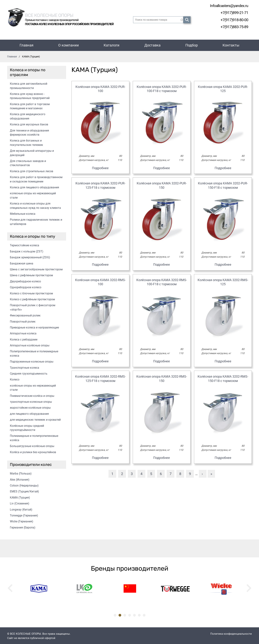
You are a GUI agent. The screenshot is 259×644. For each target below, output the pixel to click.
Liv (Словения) (20, 503)
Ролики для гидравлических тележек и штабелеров (36, 221)
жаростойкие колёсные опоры (30, 407)
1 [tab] (115, 614)
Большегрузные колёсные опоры (32, 445)
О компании (69, 44)
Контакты (231, 44)
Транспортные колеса (25, 367)
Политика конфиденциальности (231, 633)
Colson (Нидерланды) (24, 485)
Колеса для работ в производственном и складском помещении (36, 178)
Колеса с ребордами (24, 339)
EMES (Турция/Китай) (24, 491)
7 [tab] (144, 614)
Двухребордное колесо (25, 281)
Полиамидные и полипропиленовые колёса (34, 437)
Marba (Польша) (21, 473)
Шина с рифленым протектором (31, 275)
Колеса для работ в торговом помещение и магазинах (30, 105)
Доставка (152, 44)
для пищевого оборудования (29, 413)
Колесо (15, 379)
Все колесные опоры (54, 14)
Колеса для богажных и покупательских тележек (26, 142)
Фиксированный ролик (25, 315)
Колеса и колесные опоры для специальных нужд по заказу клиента (35, 205)
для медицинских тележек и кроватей (35, 419)
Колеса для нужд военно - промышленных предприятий (30, 95)
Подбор (192, 44)
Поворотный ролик (23, 321)
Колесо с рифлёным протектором (32, 299)
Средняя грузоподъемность (29, 373)
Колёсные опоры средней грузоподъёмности (27, 427)
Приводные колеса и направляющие (34, 327)
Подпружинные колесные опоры (32, 361)
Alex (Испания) (20, 479)
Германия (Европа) (23, 527)
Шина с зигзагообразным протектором (36, 269)
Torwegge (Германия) (24, 515)
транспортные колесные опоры (31, 401)
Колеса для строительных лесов (32, 171)
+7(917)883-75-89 (233, 26)
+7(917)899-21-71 (233, 12)
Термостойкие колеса (25, 245)
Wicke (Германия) (22, 521)
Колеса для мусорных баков (29, 124)
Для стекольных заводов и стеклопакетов (28, 162)
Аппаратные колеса (23, 333)
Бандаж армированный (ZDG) (30, 257)
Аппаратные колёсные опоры (30, 345)
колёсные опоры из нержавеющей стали (33, 387)
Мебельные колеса (23, 213)
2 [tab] (120, 614)
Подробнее (100, 167)
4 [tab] (130, 614)
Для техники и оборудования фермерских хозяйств (29, 132)
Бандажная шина (22, 263)
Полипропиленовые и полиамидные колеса (34, 353)
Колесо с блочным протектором (31, 293)
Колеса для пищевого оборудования (34, 187)
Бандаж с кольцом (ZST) (27, 251)
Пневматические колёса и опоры (32, 395)
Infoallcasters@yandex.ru (227, 6)
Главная (26, 44)
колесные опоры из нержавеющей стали (33, 195)
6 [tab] (139, 614)
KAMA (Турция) (20, 497)
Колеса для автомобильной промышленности (29, 85)
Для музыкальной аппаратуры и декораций (32, 152)
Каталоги (112, 44)
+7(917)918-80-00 (233, 19)
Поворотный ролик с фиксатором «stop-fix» (33, 307)
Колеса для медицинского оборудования (28, 116)
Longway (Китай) (21, 509)
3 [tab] (125, 614)
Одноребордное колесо (26, 287)
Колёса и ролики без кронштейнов (33, 451)
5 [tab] (134, 614)
